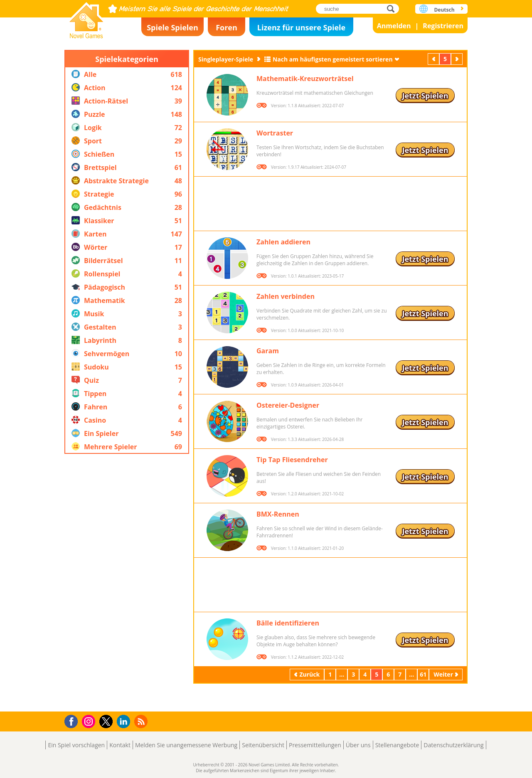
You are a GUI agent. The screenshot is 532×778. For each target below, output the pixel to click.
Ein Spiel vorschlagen (76, 745)
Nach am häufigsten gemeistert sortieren (333, 59)
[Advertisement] (127, 583)
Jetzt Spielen (425, 96)
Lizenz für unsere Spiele (301, 27)
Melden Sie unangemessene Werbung (186, 745)
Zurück (434, 59)
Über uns (358, 745)
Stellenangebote (397, 745)
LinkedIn (125, 722)
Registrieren (443, 26)
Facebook (73, 720)
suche (393, 9)
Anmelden (394, 26)
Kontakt (120, 745)
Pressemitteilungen (315, 745)
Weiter (458, 59)
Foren (227, 27)
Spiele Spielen (172, 27)
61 (423, 674)
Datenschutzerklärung (453, 745)
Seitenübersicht (263, 745)
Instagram (90, 721)
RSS (142, 721)
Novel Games (86, 18)
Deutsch (444, 10)
